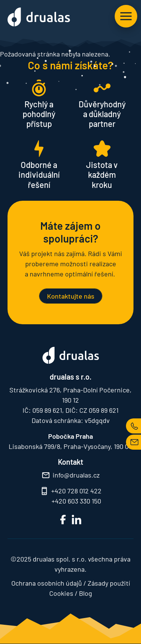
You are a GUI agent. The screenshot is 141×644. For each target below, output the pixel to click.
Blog (86, 593)
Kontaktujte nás (71, 296)
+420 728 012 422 (76, 491)
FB (63, 520)
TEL (133, 426)
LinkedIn (77, 520)
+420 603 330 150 (76, 501)
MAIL (133, 442)
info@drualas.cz (76, 475)
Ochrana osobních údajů (47, 583)
